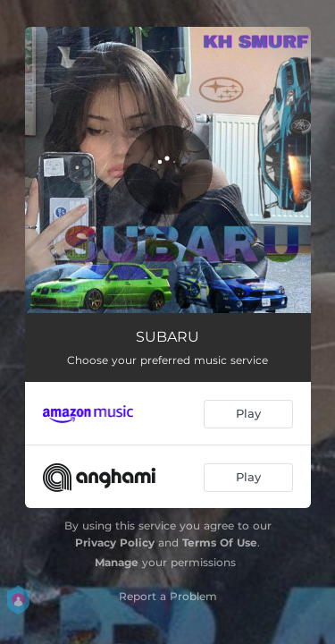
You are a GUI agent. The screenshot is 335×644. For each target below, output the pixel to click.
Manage (117, 562)
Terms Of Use (220, 542)
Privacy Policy (115, 542)
